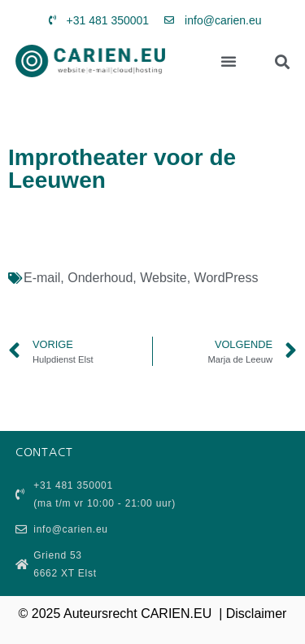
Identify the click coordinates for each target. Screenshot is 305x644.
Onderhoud (100, 278)
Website (163, 278)
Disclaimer (257, 614)
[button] (229, 61)
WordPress (227, 278)
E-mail (42, 278)
